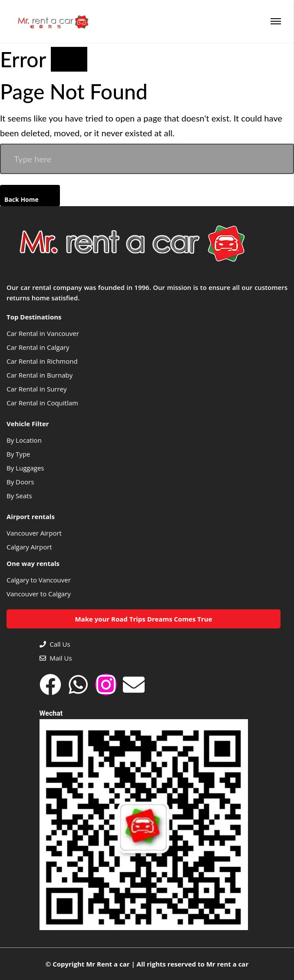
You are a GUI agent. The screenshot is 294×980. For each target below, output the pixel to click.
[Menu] (276, 21)
